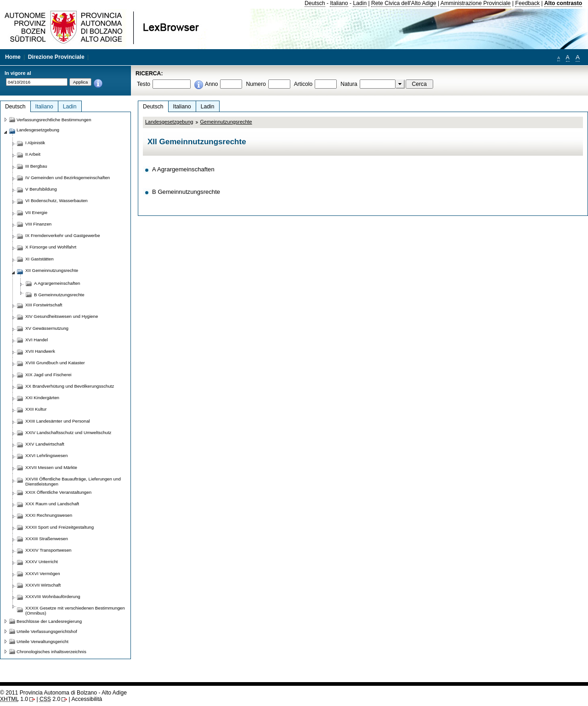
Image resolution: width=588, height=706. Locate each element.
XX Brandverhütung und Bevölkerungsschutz (70, 386)
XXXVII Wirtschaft (43, 585)
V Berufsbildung (41, 189)
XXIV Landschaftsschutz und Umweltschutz (68, 432)
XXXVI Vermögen (43, 573)
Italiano (339, 3)
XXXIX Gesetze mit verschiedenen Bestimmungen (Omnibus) (75, 610)
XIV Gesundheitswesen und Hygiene (62, 316)
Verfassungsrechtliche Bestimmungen (54, 120)
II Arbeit (33, 154)
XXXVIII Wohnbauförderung (53, 596)
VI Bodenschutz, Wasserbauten (57, 201)
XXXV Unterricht (42, 562)
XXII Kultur (36, 409)
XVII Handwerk (40, 351)
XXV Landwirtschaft (45, 444)
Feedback (527, 3)
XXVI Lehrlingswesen (46, 455)
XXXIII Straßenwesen (47, 539)
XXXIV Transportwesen (48, 550)
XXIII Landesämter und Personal (57, 421)
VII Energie (36, 212)
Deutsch (315, 3)
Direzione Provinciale (56, 57)
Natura (349, 84)
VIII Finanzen (38, 224)
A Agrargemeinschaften (183, 169)
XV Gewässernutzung (47, 328)
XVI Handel (37, 340)
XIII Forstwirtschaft (44, 305)
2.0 (50, 699)
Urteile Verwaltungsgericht (42, 641)
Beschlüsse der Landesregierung (49, 621)
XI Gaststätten (40, 259)
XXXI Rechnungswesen (49, 515)
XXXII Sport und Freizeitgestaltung (59, 527)
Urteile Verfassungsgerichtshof (47, 631)
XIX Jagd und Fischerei (48, 375)
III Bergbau (36, 166)
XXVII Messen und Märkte (51, 467)
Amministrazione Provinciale (476, 3)
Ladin (360, 3)
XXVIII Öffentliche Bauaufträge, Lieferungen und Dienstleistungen (73, 481)
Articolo (303, 84)
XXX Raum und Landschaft (52, 504)
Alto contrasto (563, 3)
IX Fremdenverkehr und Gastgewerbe (63, 235)
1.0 (14, 699)
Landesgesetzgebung (169, 122)
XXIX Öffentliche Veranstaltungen (58, 492)
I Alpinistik (35, 143)
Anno (211, 84)
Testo (144, 84)
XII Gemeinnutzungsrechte (52, 270)
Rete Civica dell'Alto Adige (404, 3)
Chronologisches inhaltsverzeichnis (51, 652)
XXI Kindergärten (42, 398)
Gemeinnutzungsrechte (226, 122)
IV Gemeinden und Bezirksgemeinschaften (68, 178)
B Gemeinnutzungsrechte (186, 192)
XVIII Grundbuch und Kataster (55, 363)
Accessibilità (87, 699)
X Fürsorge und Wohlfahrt (51, 247)
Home (13, 57)
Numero (256, 84)
